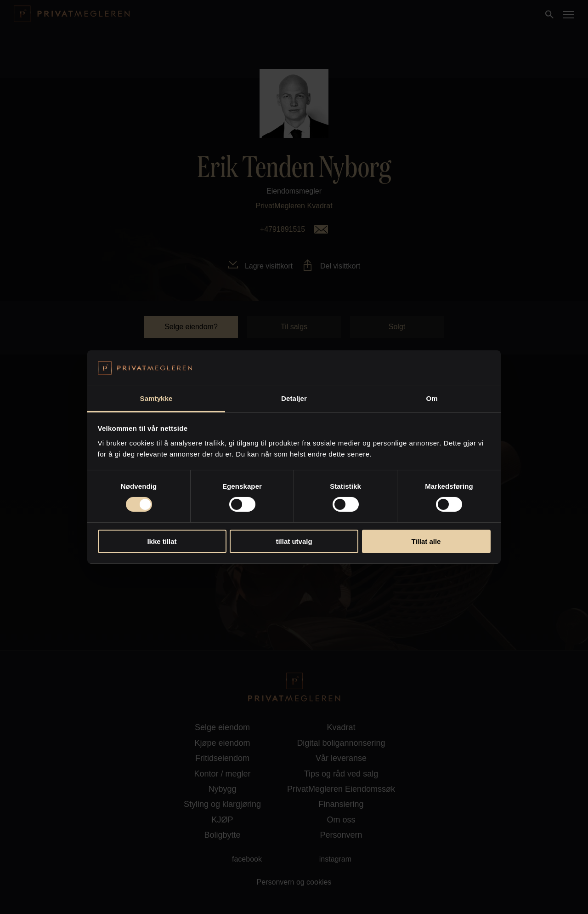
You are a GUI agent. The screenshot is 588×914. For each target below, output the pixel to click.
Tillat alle (426, 541)
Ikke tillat (162, 541)
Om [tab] (432, 398)
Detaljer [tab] (294, 398)
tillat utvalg (294, 541)
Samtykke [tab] (156, 398)
